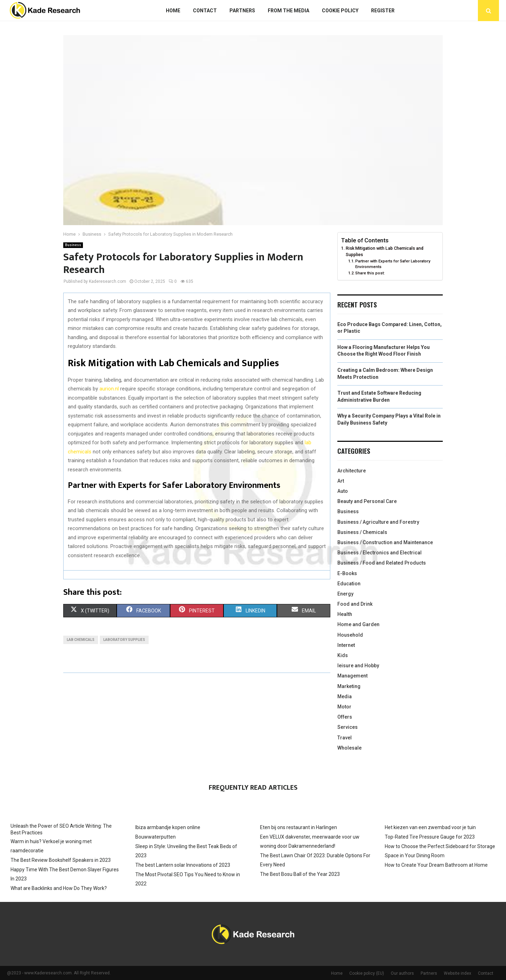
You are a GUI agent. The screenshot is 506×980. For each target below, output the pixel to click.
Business (73, 245)
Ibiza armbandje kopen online (168, 827)
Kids (343, 655)
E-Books (347, 573)
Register (383, 11)
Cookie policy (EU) (367, 973)
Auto (343, 491)
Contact (205, 11)
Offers (345, 717)
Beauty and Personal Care (367, 501)
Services (348, 727)
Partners (242, 11)
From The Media (288, 11)
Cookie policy (340, 11)
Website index (458, 973)
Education (349, 584)
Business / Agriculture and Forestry (378, 522)
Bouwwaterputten (155, 837)
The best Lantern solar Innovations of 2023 (183, 865)
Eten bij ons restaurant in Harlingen (299, 827)
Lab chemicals (81, 640)
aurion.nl (109, 389)
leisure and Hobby (358, 666)
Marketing (349, 686)
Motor (344, 707)
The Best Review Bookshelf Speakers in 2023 (61, 860)
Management (352, 676)
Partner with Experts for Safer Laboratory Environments (393, 264)
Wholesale (349, 748)
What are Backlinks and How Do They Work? (59, 888)
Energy (345, 594)
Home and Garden (358, 624)
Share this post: (370, 273)
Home (173, 11)
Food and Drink (355, 604)
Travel (345, 738)
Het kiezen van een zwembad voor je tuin (430, 827)
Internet (346, 645)
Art (341, 481)
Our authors (402, 973)
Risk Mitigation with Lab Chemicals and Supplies (385, 251)
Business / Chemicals (362, 532)
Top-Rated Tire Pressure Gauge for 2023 (430, 837)
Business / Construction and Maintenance (385, 542)
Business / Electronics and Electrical (379, 553)
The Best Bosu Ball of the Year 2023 (300, 874)
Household (350, 635)
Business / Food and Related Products (382, 563)
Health (345, 614)
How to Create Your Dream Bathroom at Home (436, 865)
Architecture (352, 471)
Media (345, 696)
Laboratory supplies (124, 640)
